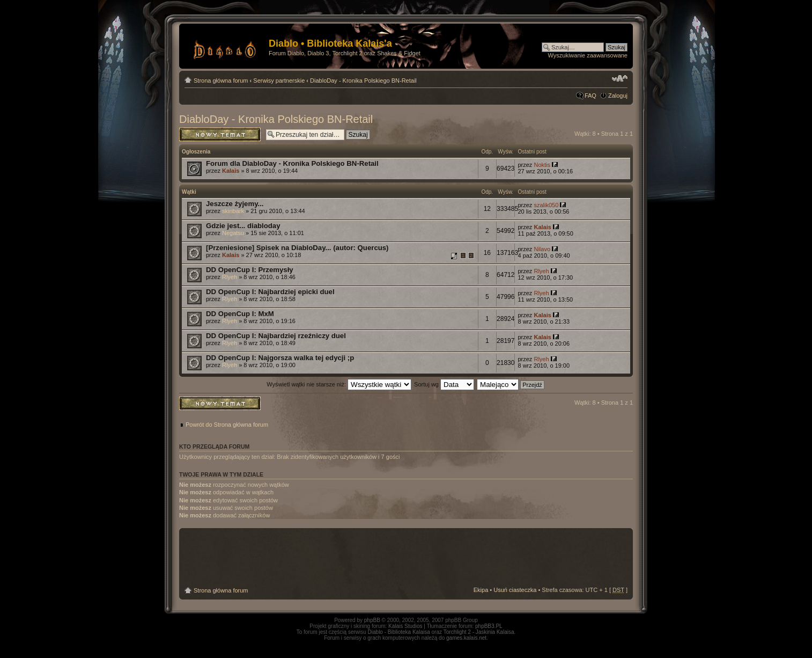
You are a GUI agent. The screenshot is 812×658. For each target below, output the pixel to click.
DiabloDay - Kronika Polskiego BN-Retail (363, 81)
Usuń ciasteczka (515, 590)
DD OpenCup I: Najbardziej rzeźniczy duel (276, 336)
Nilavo (542, 249)
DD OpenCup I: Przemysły (250, 270)
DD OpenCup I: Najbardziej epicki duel (270, 292)
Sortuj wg (444, 384)
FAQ (590, 96)
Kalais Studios (405, 626)
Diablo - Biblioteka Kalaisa (399, 632)
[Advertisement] (406, 558)
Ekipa (481, 590)
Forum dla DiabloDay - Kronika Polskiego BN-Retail (292, 163)
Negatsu (233, 233)
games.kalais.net (466, 638)
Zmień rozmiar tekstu (620, 78)
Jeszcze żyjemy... (235, 204)
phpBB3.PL (489, 626)
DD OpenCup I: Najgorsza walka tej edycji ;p (280, 358)
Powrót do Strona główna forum (227, 425)
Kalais (231, 171)
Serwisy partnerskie (279, 81)
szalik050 (546, 205)
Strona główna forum (221, 81)
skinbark (233, 211)
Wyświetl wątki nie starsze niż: (339, 384)
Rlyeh (230, 277)
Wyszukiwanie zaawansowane (588, 55)
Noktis (542, 165)
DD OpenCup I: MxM (240, 314)
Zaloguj (618, 96)
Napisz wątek (220, 134)
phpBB (372, 620)
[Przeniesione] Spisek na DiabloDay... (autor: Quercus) (297, 248)
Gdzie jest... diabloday (243, 226)
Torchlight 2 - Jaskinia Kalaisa (479, 632)
